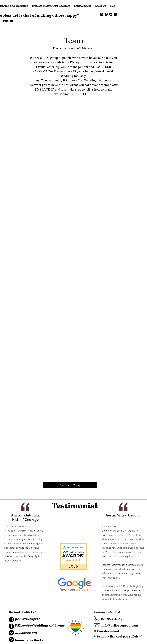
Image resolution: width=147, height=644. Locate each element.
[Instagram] (102, 14)
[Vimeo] (111, 14)
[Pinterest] (115, 14)
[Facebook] (106, 14)
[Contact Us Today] (70, 485)
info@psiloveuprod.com (120, 625)
